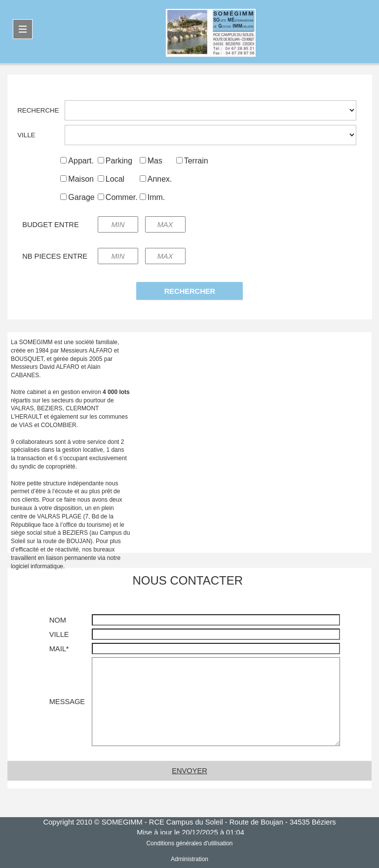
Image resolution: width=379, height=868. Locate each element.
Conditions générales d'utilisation (189, 843)
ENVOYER (189, 771)
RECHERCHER (190, 291)
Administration (189, 859)
